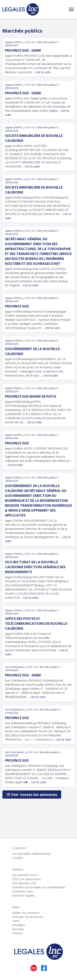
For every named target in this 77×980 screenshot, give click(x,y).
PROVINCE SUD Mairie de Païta (31, 396)
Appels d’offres (13, 42)
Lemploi (17, 858)
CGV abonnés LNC (24, 883)
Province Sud (17, 306)
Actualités (19, 925)
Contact (17, 933)
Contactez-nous (23, 891)
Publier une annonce (26, 913)
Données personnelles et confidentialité (38, 887)
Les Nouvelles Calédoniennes (32, 854)
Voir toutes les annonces (32, 794)
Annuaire (18, 929)
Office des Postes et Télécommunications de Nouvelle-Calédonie (37, 624)
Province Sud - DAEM (23, 50)
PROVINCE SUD (17, 443)
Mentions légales (23, 895)
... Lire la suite (42, 72)
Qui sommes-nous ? (25, 875)
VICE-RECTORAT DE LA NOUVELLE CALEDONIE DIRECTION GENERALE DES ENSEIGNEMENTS (35, 567)
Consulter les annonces (28, 917)
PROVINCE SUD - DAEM (23, 675)
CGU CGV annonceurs (26, 879)
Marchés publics (47, 42)
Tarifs (16, 921)
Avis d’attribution (14, 667)
